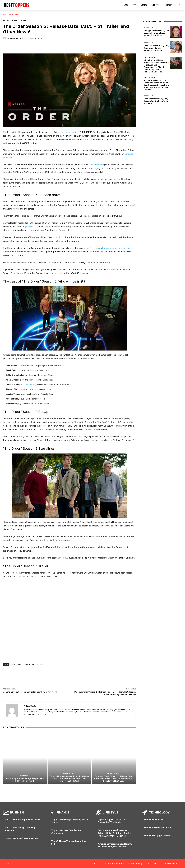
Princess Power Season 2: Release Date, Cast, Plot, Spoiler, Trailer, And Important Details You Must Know (114, 779)
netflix (20, 664)
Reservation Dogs (29, 385)
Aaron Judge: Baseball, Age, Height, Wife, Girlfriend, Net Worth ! (25, 780)
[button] (180, 5)
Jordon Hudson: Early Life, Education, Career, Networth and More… (156, 48)
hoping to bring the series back (117, 248)
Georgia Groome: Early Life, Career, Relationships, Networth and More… (157, 33)
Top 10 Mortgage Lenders (157, 836)
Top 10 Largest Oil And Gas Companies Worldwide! (112, 821)
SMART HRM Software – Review (22, 839)
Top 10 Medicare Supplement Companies (66, 832)
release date (29, 664)
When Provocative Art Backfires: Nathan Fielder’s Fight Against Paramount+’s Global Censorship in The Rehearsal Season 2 (156, 66)
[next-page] (9, 788)
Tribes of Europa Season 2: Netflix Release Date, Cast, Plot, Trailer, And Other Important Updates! (69, 779)
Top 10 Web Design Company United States (70, 821)
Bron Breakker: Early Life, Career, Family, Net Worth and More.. (156, 101)
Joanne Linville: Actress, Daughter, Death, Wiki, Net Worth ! (31, 692)
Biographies (25, 775)
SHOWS (23, 21)
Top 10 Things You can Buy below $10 (69, 843)
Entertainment (14, 15)
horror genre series (69, 132)
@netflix (29, 227)
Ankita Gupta (15, 38)
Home (5, 15)
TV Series (40, 664)
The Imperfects (97, 165)
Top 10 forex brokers (155, 820)
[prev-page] (5, 788)
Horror (13, 664)
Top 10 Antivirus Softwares (158, 828)
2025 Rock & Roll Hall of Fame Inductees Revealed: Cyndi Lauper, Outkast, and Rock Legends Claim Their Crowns (157, 85)
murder (116, 179)
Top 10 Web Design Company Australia (20, 829)
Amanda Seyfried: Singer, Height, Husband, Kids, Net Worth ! (115, 845)
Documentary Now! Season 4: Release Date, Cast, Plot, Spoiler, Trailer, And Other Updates (114, 833)
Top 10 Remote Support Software (23, 820)
